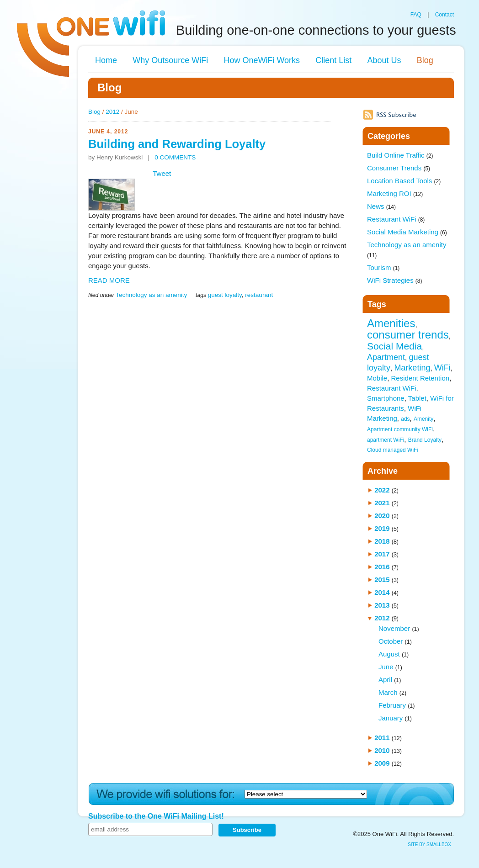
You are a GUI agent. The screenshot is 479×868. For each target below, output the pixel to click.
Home (106, 60)
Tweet (162, 173)
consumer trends (408, 335)
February (392, 705)
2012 (112, 112)
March (388, 692)
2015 (382, 580)
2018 (382, 541)
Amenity (423, 419)
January (391, 718)
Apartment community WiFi (400, 429)
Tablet (417, 398)
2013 (382, 605)
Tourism (383, 267)
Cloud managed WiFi (393, 450)
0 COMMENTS (175, 157)
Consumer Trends (399, 168)
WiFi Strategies (395, 280)
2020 (382, 516)
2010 (382, 750)
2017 (382, 554)
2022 (382, 490)
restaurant (259, 295)
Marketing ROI (395, 193)
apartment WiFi (386, 440)
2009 (382, 763)
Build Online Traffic (400, 155)
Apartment (386, 357)
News (381, 206)
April (385, 680)
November (394, 628)
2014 (382, 592)
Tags (377, 304)
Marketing (412, 368)
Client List (333, 60)
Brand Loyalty (425, 440)
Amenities (391, 323)
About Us (384, 60)
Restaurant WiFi (396, 219)
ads (405, 419)
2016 (382, 567)
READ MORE (109, 280)
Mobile (377, 378)
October (391, 641)
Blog (425, 60)
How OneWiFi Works (262, 60)
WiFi (442, 368)
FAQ (416, 15)
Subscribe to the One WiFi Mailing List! (156, 816)
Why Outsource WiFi (170, 60)
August (389, 654)
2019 (382, 528)
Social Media (394, 346)
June (386, 667)
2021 (382, 503)
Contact (444, 15)
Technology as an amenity (151, 295)
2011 (382, 738)
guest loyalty (225, 295)
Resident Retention (420, 378)
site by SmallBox (429, 844)
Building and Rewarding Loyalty (177, 144)
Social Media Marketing (407, 232)
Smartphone (386, 398)
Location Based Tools (404, 181)
